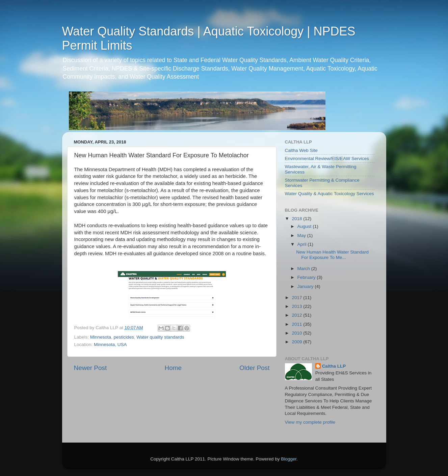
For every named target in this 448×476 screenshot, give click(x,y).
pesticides (124, 337)
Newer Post (90, 368)
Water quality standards (160, 337)
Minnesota (101, 337)
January (306, 286)
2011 (297, 324)
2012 (297, 315)
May (302, 235)
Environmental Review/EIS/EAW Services (327, 158)
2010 (297, 333)
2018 (297, 219)
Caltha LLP (334, 366)
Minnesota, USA (110, 345)
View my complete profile (310, 422)
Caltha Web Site (301, 150)
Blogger (289, 459)
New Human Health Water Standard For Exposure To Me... (332, 255)
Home (173, 368)
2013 (297, 306)
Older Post (254, 368)
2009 (297, 342)
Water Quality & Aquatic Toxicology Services (330, 194)
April (303, 244)
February (307, 277)
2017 (297, 298)
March (304, 269)
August (305, 226)
